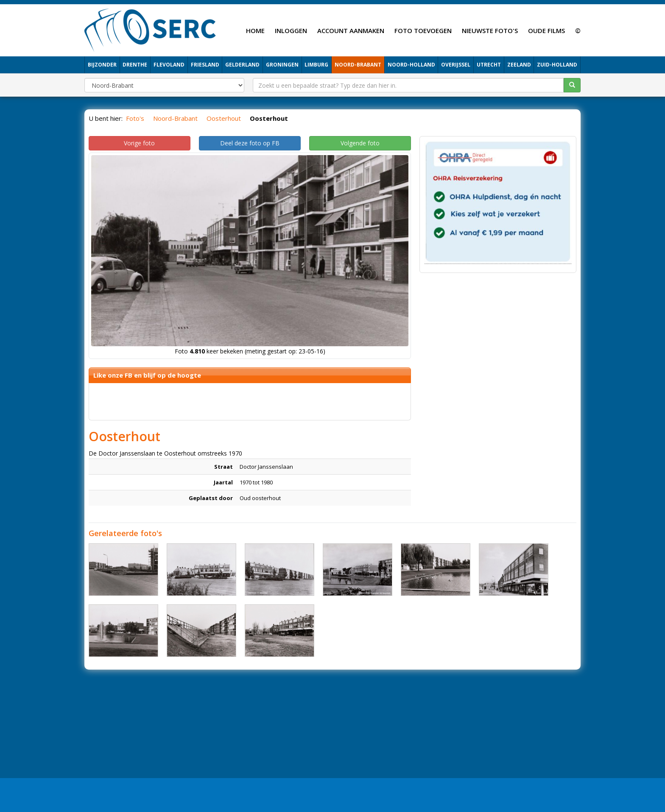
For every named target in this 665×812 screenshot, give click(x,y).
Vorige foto (139, 143)
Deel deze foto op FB (250, 143)
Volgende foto (360, 143)
